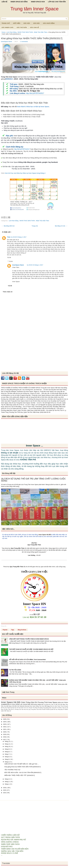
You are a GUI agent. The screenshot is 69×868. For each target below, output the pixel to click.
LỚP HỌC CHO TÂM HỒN (57, 2)
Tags (13, 630)
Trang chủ (35, 226)
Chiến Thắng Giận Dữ (29, 702)
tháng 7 (7, 754)
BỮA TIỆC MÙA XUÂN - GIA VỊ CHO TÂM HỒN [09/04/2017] (23, 773)
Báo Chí (44, 704)
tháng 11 (8, 744)
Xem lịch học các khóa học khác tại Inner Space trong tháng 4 (25, 173)
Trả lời (9, 258)
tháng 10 (8, 746)
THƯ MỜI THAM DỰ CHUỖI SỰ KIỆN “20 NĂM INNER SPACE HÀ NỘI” (31, 649)
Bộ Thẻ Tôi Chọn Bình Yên (19, 708)
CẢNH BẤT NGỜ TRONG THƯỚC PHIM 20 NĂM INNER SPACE (29, 639)
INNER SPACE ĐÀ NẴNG (19, 2)
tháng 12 (8, 741)
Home (4, 32)
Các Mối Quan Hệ (9, 706)
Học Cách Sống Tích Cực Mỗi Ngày (40, 706)
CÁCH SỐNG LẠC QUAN (20, 704)
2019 (5, 734)
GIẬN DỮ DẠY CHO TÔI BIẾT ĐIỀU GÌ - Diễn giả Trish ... (22, 764)
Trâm (9, 237)
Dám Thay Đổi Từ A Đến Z (56, 708)
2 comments (24, 42)
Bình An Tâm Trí (51, 704)
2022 (5, 727)
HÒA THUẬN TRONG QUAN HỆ (47, 709)
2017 (5, 740)
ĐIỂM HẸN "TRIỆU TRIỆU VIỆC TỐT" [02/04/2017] (20, 775)
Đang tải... (4, 626)
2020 (5, 732)
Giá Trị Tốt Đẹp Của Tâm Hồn (19, 709)
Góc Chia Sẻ (34, 27)
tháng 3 (7, 779)
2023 (5, 724)
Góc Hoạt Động (49, 23)
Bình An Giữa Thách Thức (57, 706)
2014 (5, 793)
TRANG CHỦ (6, 23)
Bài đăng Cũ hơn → (61, 226)
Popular (5, 630)
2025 (5, 719)
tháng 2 (7, 782)
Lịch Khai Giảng (12, 32)
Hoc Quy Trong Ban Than (33, 709)
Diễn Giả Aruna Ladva (34, 704)
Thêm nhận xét (8, 292)
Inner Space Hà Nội (45, 535)
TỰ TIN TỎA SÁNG (15, 670)
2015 (5, 790)
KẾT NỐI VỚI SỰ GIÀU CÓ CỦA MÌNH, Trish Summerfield (27, 660)
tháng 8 (7, 752)
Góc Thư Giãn (22, 27)
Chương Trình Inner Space (48, 702)
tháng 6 (7, 757)
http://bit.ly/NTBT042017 (35, 93)
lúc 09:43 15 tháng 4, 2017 (35, 265)
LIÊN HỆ (4, 2)
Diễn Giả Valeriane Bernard (22, 706)
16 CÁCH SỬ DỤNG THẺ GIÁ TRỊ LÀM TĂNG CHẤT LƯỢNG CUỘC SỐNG (33, 480)
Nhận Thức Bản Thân (41, 32)
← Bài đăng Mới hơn (8, 226)
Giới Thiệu (17, 23)
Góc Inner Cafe (7, 27)
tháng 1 (7, 784)
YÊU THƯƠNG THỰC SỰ (12, 770)
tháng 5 (7, 759)
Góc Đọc (36, 23)
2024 (5, 722)
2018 (5, 737)
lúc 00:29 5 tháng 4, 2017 (19, 237)
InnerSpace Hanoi (7, 42)
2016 (5, 788)
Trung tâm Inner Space (35, 9)
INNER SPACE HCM (38, 2)
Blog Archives (22, 630)
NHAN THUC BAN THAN (25, 32)
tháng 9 (7, 749)
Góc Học (27, 23)
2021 (5, 729)
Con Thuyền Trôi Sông (32, 708)
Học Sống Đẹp (59, 709)
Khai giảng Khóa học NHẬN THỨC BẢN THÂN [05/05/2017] (32, 38)
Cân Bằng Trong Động (43, 708)
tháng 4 (7, 762)
